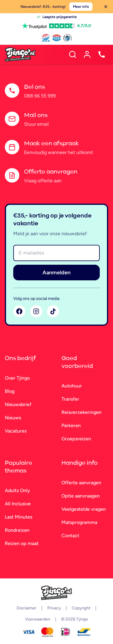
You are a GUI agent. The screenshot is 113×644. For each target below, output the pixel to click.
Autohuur (72, 386)
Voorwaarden (38, 619)
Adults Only (17, 490)
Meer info (81, 7)
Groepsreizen (76, 439)
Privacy (54, 608)
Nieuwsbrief (18, 404)
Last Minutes (19, 517)
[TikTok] (53, 311)
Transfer (70, 399)
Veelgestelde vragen (84, 509)
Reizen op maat (22, 543)
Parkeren (71, 425)
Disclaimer (27, 608)
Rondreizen (17, 530)
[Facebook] (19, 311)
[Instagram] (36, 311)
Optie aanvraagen (81, 496)
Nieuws (13, 418)
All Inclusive (18, 504)
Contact (70, 536)
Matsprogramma (79, 522)
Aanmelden (56, 273)
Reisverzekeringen (82, 412)
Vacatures (16, 431)
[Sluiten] (106, 7)
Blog (10, 391)
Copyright (81, 608)
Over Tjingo (17, 378)
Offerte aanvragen (81, 483)
